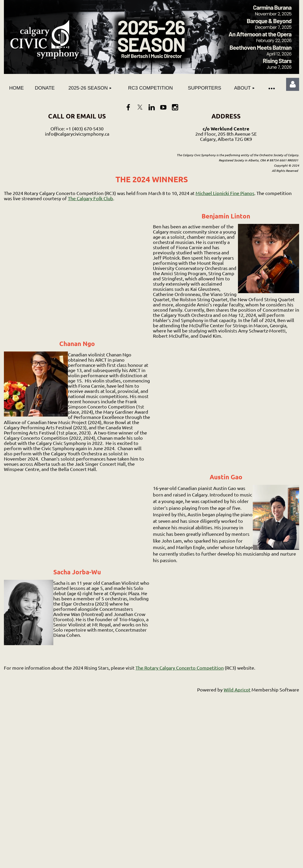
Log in (293, 84)
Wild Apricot (237, 690)
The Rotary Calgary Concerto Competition (180, 668)
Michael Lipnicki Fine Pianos (225, 193)
